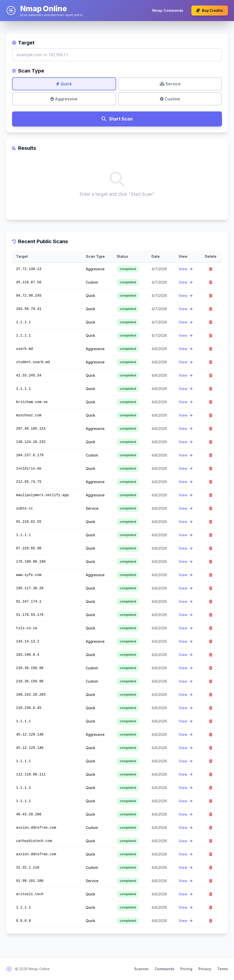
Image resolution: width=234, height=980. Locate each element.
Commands (165, 969)
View (185, 269)
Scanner (141, 969)
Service (170, 84)
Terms (223, 969)
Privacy (205, 969)
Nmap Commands (168, 10)
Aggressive (64, 99)
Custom (170, 99)
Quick (64, 84)
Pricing (186, 969)
